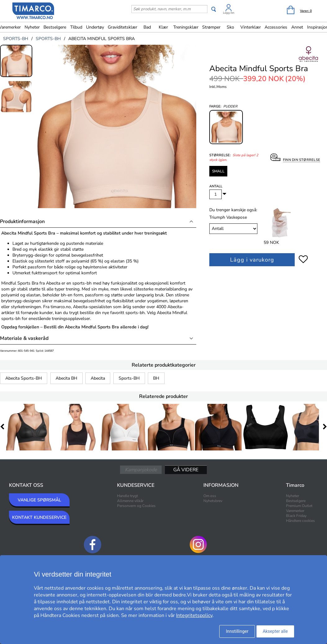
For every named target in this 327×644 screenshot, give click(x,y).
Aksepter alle (275, 631)
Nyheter (32, 27)
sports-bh (16, 39)
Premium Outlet (299, 506)
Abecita (98, 378)
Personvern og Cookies (136, 506)
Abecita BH (66, 378)
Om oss (210, 496)
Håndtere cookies (300, 521)
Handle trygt (127, 496)
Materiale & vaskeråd (24, 338)
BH (156, 378)
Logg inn (229, 13)
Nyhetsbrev (213, 501)
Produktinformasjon (22, 222)
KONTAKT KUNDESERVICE (39, 517)
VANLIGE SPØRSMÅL (39, 500)
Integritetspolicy (194, 615)
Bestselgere (55, 27)
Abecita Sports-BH (24, 378)
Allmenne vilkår (130, 501)
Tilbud (76, 27)
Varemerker (295, 511)
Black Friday (296, 516)
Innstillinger (237, 631)
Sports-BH (129, 378)
